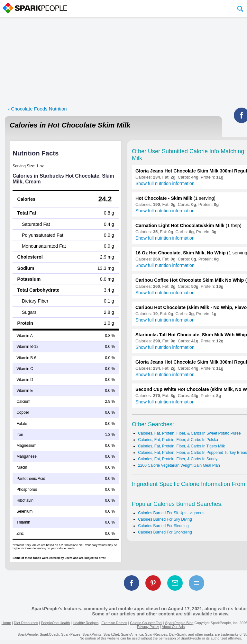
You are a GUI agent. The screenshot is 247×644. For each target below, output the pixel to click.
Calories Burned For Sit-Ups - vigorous (171, 513)
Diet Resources (26, 623)
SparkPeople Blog (179, 623)
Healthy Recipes (86, 623)
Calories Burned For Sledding (163, 526)
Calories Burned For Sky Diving (165, 519)
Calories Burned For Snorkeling (165, 532)
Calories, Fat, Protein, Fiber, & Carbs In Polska (178, 440)
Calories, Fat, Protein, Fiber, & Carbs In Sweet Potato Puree (189, 433)
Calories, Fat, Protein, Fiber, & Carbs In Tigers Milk (181, 446)
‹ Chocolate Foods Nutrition (37, 109)
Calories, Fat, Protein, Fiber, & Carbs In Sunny (178, 459)
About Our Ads (173, 627)
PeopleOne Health (55, 623)
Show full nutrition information (165, 183)
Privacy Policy (148, 627)
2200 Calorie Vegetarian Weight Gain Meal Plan (179, 465)
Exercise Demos (114, 623)
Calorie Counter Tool (146, 623)
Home (6, 623)
